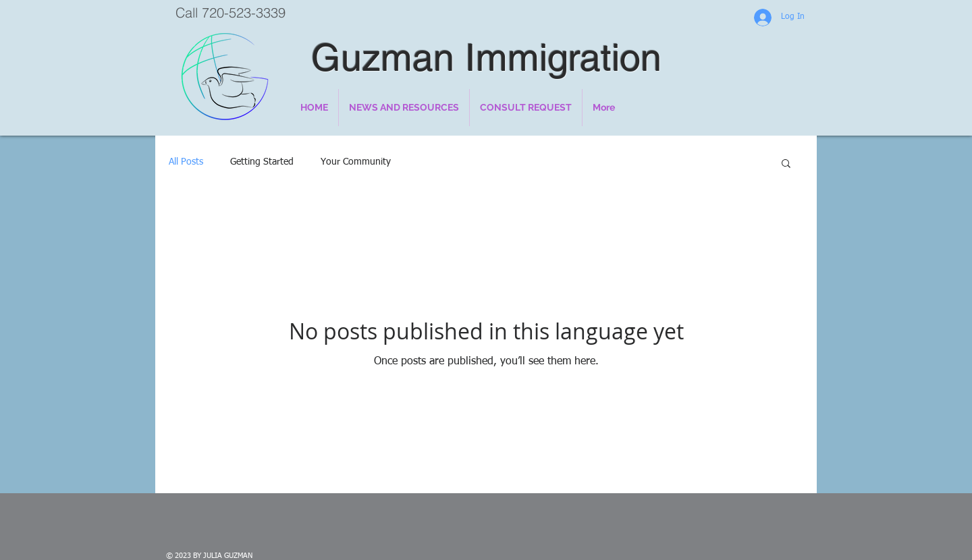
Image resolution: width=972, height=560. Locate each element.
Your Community (356, 162)
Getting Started (262, 162)
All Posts (186, 162)
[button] (786, 164)
